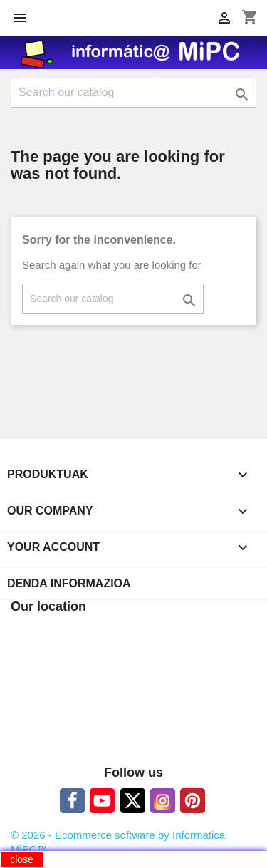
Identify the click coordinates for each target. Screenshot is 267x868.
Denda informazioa (69, 583)
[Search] (133, 93)
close (22, 859)
